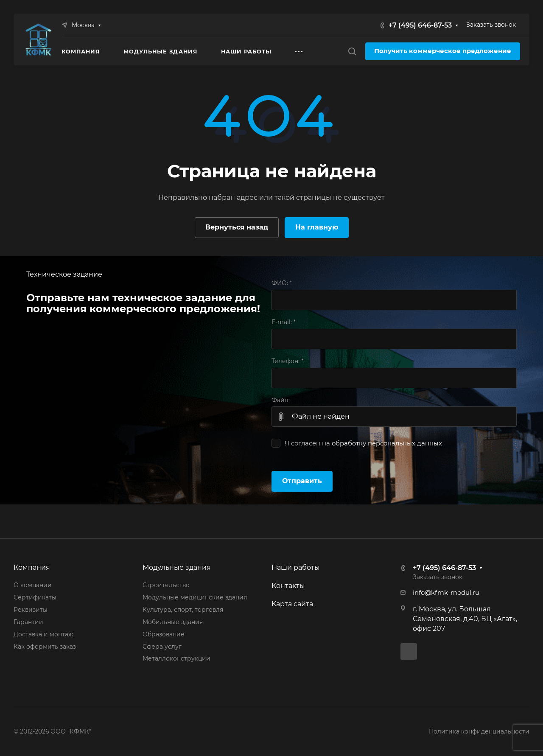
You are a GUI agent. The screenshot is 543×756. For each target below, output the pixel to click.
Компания (32, 567)
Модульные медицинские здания (195, 597)
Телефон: (287, 361)
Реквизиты (31, 610)
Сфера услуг (162, 647)
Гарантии (28, 622)
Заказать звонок (491, 25)
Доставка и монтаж (43, 634)
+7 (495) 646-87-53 (420, 25)
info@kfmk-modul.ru (446, 593)
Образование (164, 634)
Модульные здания (177, 567)
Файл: (281, 400)
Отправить (302, 481)
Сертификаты (35, 597)
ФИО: (282, 283)
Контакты (288, 586)
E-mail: (284, 322)
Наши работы (296, 567)
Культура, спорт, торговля (183, 610)
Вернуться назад (237, 227)
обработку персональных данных (387, 443)
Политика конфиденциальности (479, 731)
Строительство (166, 585)
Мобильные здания (173, 622)
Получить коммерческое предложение (443, 51)
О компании (33, 585)
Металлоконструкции (176, 658)
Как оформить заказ (45, 647)
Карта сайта (292, 604)
